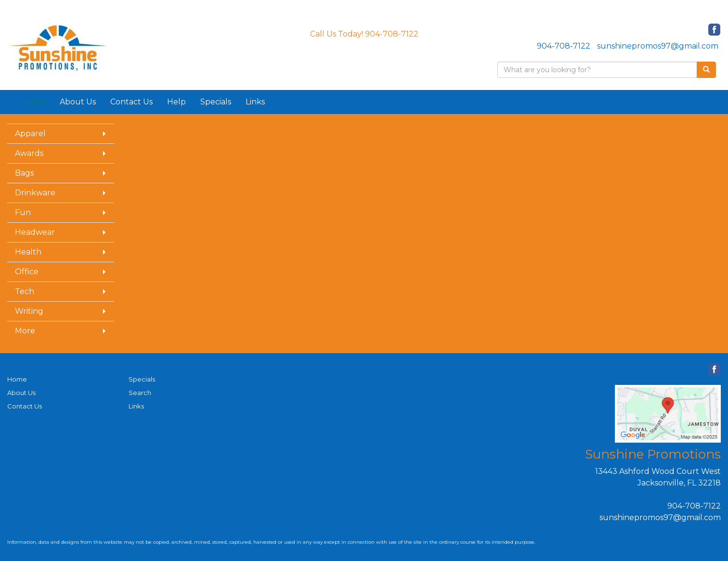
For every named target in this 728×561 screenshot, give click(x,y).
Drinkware (35, 193)
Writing (29, 311)
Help (176, 102)
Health (28, 252)
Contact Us (131, 102)
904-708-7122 (564, 46)
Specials (216, 102)
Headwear (35, 232)
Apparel (30, 134)
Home (17, 379)
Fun (23, 212)
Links (255, 102)
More (25, 331)
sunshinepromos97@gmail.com (658, 46)
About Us (78, 102)
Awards (29, 153)
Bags (24, 173)
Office (27, 272)
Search (140, 393)
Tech (25, 291)
